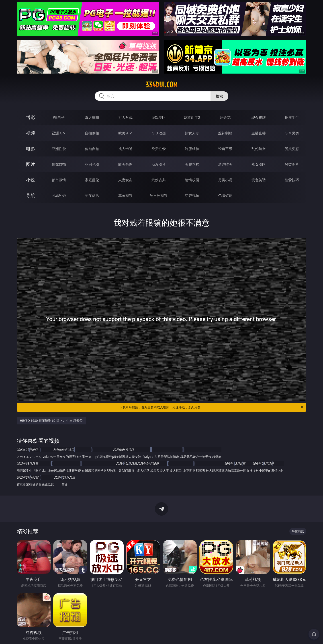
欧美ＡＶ (125, 133)
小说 (31, 180)
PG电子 (59, 117)
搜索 (219, 96)
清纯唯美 (225, 164)
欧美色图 (125, 164)
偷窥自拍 (59, 164)
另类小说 (225, 180)
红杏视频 (192, 195)
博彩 (31, 117)
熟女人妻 (192, 133)
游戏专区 (159, 117)
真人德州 (92, 117)
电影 (31, 149)
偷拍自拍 (92, 149)
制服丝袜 (192, 149)
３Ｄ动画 (159, 133)
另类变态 (292, 149)
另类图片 (292, 164)
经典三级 (225, 149)
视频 (31, 133)
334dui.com (161, 85)
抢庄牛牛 (292, 117)
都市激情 (59, 180)
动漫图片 (159, 164)
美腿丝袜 (192, 164)
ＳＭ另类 (292, 133)
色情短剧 (225, 195)
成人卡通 (125, 149)
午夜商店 (92, 195)
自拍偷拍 (92, 133)
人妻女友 (125, 180)
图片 (31, 164)
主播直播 (259, 133)
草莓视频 (125, 195)
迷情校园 (192, 180)
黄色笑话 (259, 180)
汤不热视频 (159, 195)
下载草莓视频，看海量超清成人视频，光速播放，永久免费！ (212, 407)
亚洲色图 (92, 164)
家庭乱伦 (92, 180)
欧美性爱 (159, 149)
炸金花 (225, 117)
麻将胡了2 (192, 117)
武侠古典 (159, 180)
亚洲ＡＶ (59, 133)
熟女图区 (259, 164)
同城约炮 (59, 195)
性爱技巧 (292, 180)
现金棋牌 (259, 117)
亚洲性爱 (59, 149)
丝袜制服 (225, 133)
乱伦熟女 (259, 149)
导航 (31, 195)
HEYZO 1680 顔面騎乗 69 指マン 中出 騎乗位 (51, 421)
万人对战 (125, 117)
